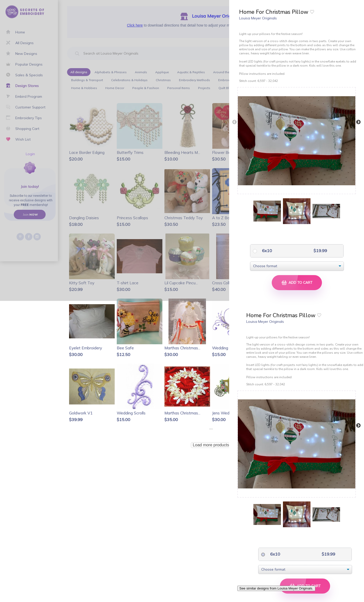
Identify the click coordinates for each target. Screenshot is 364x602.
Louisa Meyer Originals (258, 18)
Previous (235, 122)
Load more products (211, 445)
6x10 (266, 251)
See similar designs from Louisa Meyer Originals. (276, 588)
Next (358, 122)
